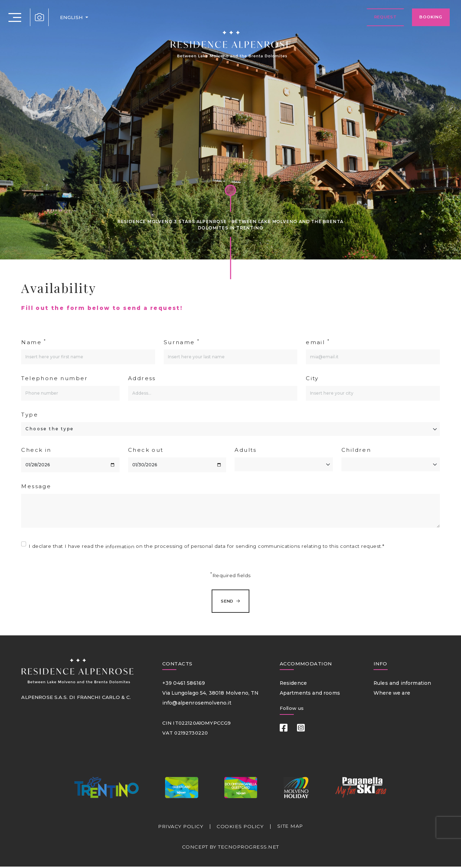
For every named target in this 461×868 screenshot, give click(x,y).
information (120, 546)
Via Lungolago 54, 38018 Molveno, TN (209, 694)
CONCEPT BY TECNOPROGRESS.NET (230, 848)
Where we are (391, 694)
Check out (146, 450)
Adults (245, 450)
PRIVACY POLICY (181, 828)
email (318, 342)
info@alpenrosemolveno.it (195, 704)
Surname (182, 342)
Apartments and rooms (309, 694)
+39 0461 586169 (183, 684)
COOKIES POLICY (240, 828)
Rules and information (401, 684)
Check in (36, 450)
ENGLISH (71, 18)
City (312, 378)
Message (36, 486)
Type (30, 415)
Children (356, 450)
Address (142, 378)
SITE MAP (290, 827)
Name (34, 342)
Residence (293, 684)
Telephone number (54, 378)
